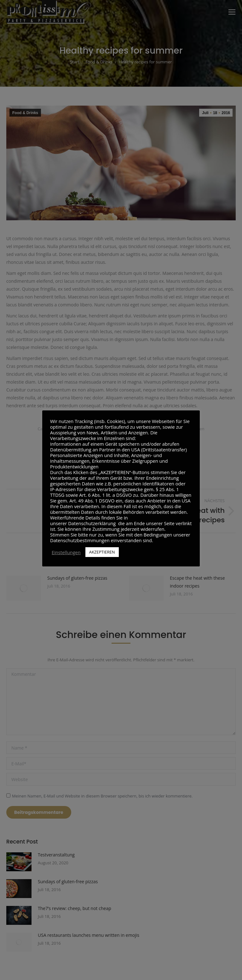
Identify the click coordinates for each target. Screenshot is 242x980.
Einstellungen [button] (66, 552)
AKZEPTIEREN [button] (102, 552)
